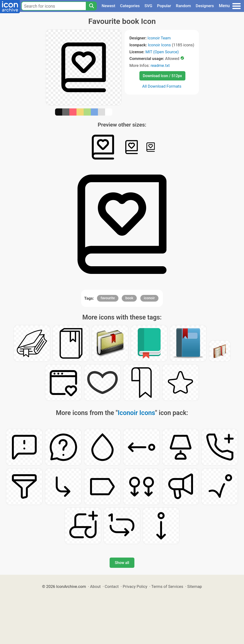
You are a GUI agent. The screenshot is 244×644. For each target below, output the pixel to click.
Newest (108, 6)
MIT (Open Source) (162, 52)
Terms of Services (167, 586)
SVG (148, 6)
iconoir (149, 298)
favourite (108, 298)
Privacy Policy (135, 586)
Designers (205, 6)
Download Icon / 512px (162, 76)
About (95, 586)
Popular (164, 6)
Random (183, 6)
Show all (122, 563)
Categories (130, 6)
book (129, 298)
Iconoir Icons (160, 45)
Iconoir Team (159, 38)
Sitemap (195, 586)
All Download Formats (162, 86)
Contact (112, 586)
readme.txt (160, 65)
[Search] (91, 6)
